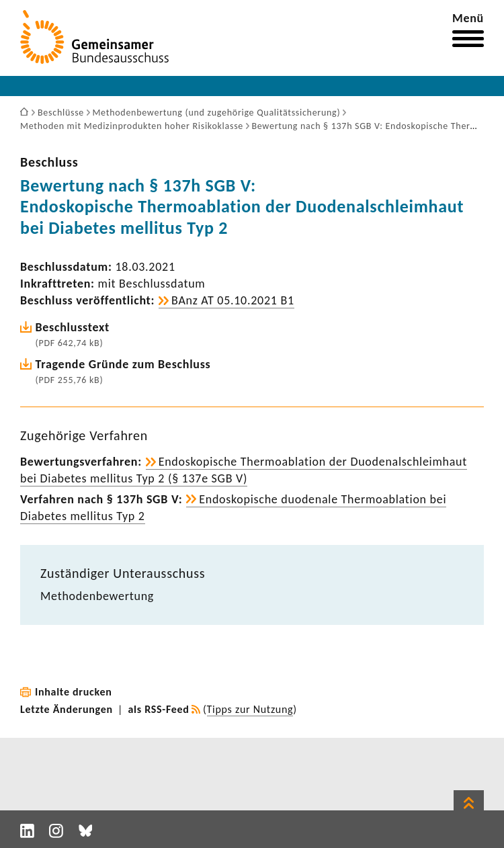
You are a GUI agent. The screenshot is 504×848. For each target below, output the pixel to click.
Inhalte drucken (74, 692)
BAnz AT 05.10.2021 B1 (233, 300)
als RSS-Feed (159, 709)
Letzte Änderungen (67, 709)
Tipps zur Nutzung (250, 709)
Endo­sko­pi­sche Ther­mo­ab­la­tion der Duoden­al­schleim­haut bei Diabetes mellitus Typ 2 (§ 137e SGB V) (244, 470)
